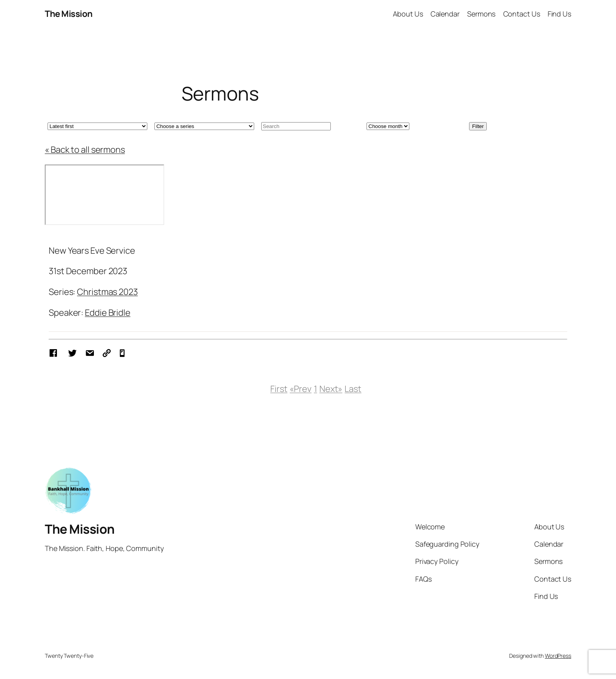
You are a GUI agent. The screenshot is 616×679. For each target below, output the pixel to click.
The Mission (69, 14)
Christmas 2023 (107, 292)
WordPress (558, 656)
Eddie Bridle (108, 313)
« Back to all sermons (85, 150)
